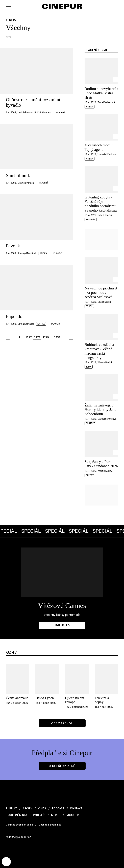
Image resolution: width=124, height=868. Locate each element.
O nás (42, 808)
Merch (56, 815)
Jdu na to (62, 625)
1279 (46, 337)
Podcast (58, 808)
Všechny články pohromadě (62, 615)
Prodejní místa (16, 815)
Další (71, 338)
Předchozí (8, 338)
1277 (29, 337)
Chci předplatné (62, 766)
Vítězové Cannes (62, 606)
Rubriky (11, 808)
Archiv (28, 808)
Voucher (73, 815)
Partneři (39, 815)
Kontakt (76, 808)
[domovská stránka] (62, 6)
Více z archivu (62, 723)
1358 (57, 337)
